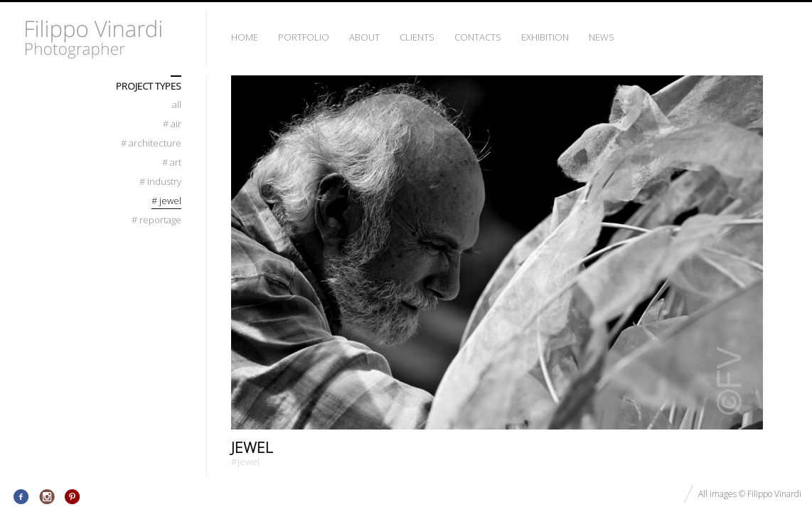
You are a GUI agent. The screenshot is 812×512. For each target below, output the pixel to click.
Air (172, 124)
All (177, 105)
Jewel (252, 447)
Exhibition (545, 37)
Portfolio (304, 37)
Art (172, 163)
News (602, 37)
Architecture (151, 144)
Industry (160, 182)
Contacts (478, 37)
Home (245, 37)
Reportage (156, 220)
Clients (417, 37)
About (364, 37)
